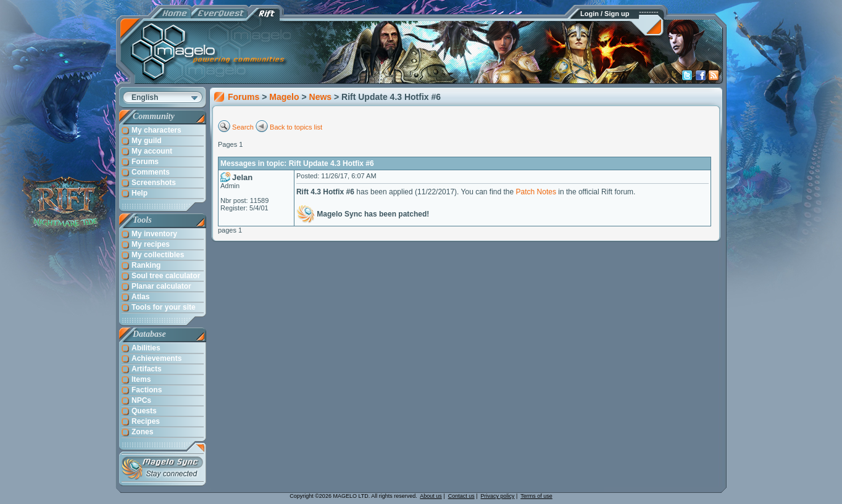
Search (243, 127)
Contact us (461, 496)
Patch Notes (536, 192)
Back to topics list (296, 127)
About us (431, 496)
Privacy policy (498, 496)
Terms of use (536, 496)
